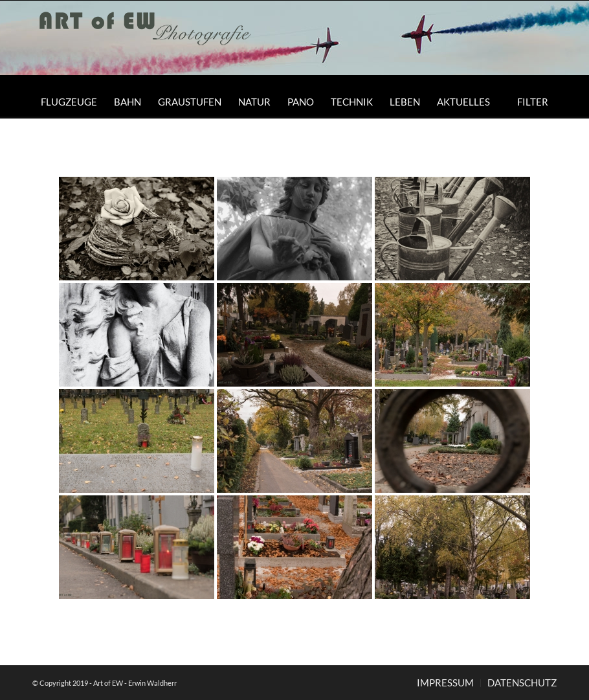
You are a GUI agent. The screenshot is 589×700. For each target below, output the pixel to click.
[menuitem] (69, 102)
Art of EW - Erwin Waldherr (135, 683)
